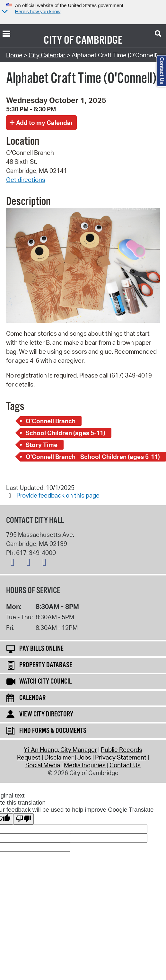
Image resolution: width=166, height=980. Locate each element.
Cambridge (99, 41)
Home (14, 55)
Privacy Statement (121, 757)
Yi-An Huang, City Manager (60, 750)
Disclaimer (59, 757)
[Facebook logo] (30, 564)
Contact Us (125, 765)
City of (59, 41)
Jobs (84, 757)
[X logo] (14, 564)
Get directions (26, 180)
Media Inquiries (85, 765)
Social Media (43, 765)
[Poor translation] (23, 819)
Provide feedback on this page (58, 495)
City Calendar (47, 55)
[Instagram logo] (46, 564)
